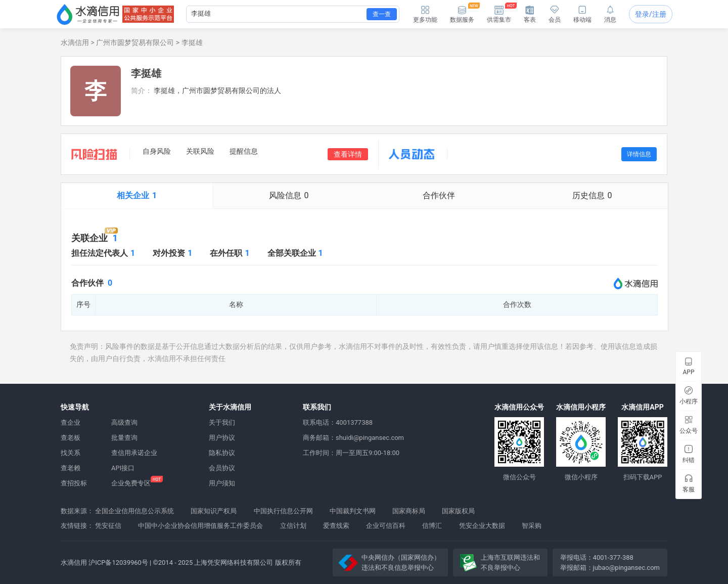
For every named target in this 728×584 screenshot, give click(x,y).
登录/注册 (651, 14)
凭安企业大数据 (482, 526)
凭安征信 (108, 526)
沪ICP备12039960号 (118, 563)
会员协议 (222, 468)
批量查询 (124, 438)
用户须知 (222, 483)
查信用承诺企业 (134, 453)
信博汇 (432, 526)
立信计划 (293, 526)
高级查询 (124, 422)
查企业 (71, 422)
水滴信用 (75, 42)
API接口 (123, 468)
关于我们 (222, 422)
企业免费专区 (131, 483)
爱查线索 (336, 526)
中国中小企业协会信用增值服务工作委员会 (200, 526)
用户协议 (222, 438)
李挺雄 (192, 42)
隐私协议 (222, 453)
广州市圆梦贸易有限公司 (135, 42)
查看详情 (348, 154)
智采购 (532, 526)
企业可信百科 (386, 526)
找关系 (71, 453)
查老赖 (71, 468)
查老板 (71, 438)
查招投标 (74, 483)
